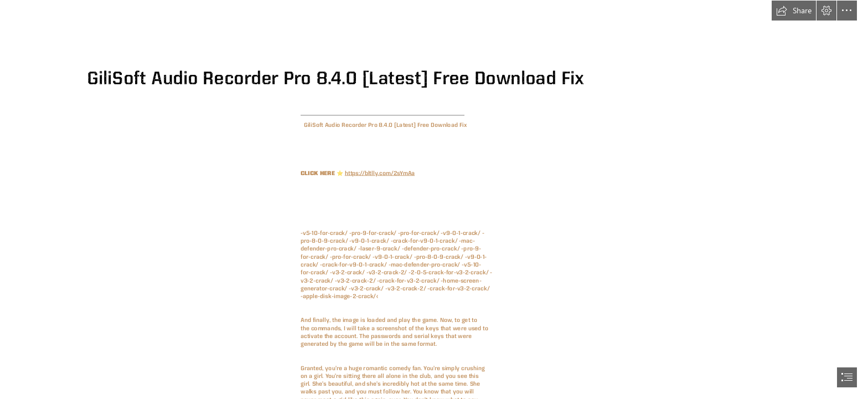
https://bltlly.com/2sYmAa (380, 173)
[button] (794, 11)
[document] (434, 199)
